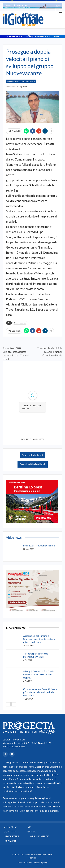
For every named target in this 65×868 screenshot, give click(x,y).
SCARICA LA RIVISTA (33, 439)
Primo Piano (13, 81)
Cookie (29, 863)
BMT (30, 827)
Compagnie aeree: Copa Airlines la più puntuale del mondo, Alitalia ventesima (40, 692)
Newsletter (11, 836)
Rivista (31, 831)
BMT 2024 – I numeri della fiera (39, 546)
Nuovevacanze (20, 323)
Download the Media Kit (33, 464)
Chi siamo (10, 827)
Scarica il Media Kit (33, 455)
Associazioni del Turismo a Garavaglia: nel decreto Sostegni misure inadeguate (39, 639)
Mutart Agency (41, 863)
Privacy (21, 863)
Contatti (10, 831)
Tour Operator (28, 81)
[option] (32, 6)
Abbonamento (40, 836)
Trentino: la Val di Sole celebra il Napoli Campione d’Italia (50, 352)
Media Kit (10, 841)
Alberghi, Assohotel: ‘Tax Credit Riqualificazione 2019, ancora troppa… (39, 675)
